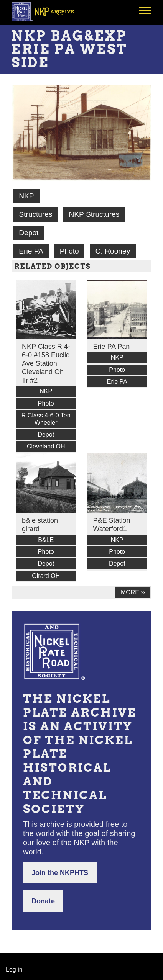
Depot (29, 233)
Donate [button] (43, 901)
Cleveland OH (46, 446)
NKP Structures (94, 214)
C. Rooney (113, 251)
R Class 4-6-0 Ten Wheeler (46, 419)
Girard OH (46, 576)
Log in (14, 969)
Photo (69, 251)
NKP (26, 196)
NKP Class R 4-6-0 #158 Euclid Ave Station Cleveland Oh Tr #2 (46, 363)
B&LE (46, 540)
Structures (35, 214)
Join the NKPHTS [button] (60, 873)
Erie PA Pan (112, 347)
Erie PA (31, 251)
